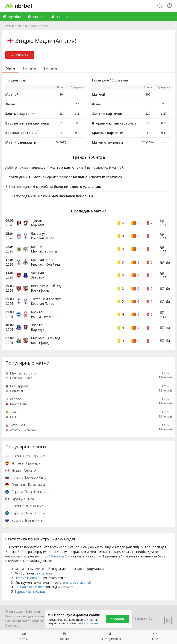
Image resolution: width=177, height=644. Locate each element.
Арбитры (22, 26)
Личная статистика (29, 587)
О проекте (12, 625)
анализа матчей (78, 582)
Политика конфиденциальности (28, 616)
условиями (92, 623)
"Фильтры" (58, 556)
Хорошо (117, 619)
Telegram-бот (141, 619)
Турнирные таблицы (30, 591)
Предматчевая (26, 578)
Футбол (10, 26)
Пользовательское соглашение (27, 621)
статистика (44, 573)
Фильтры (20, 55)
